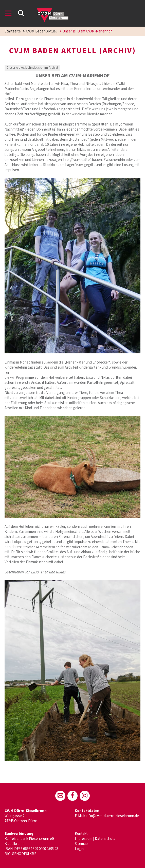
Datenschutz (105, 839)
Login (79, 849)
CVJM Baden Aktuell (42, 31)
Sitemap (81, 844)
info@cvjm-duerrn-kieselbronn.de (112, 816)
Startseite (13, 31)
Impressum (84, 839)
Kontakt (81, 834)
